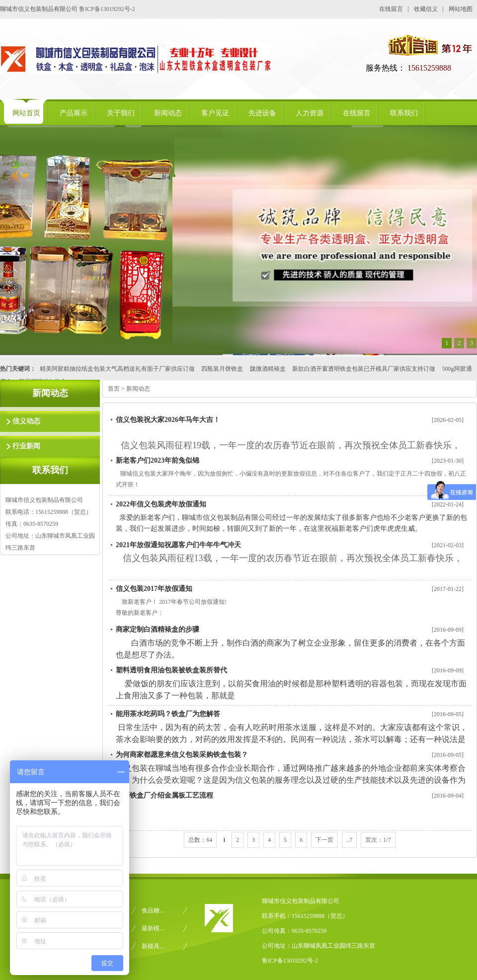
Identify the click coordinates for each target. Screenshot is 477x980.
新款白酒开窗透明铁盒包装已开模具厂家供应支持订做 (364, 369)
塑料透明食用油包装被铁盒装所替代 (171, 670)
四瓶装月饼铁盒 (222, 369)
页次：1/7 (378, 840)
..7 (349, 840)
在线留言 (391, 9)
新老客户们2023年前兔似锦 (158, 460)
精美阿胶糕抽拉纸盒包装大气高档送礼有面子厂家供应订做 (117, 369)
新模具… (154, 946)
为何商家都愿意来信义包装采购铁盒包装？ (182, 755)
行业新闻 (26, 446)
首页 (114, 389)
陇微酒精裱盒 (268, 369)
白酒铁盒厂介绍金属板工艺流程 (164, 795)
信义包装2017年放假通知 (154, 589)
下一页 (324, 840)
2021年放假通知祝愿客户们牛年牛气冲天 (178, 545)
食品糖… (154, 910)
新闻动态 (138, 389)
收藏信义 (426, 9)
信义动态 (26, 421)
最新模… (154, 928)
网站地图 (461, 9)
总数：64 (200, 840)
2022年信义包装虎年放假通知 (161, 504)
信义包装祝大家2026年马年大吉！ (168, 420)
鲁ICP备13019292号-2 (107, 9)
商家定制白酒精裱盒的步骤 (158, 629)
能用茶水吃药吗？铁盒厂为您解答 (168, 714)
